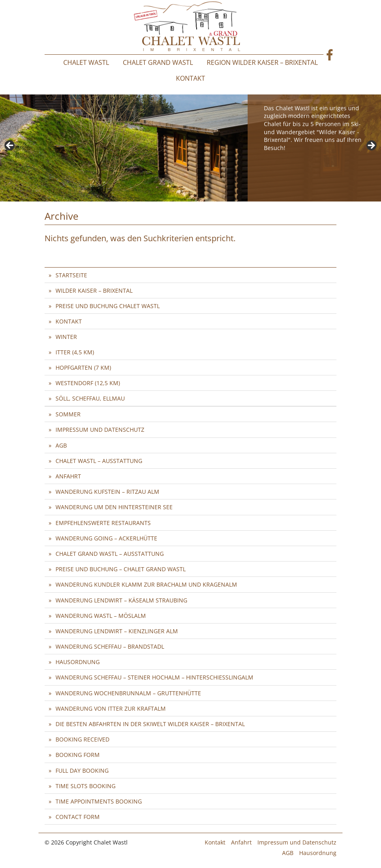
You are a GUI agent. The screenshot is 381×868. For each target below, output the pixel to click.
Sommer (68, 414)
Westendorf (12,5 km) (88, 383)
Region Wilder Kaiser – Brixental (262, 62)
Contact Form (78, 817)
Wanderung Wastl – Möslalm (101, 616)
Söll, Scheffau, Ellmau (90, 398)
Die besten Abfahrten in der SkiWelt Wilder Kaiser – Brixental (150, 724)
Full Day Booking (82, 770)
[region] (190, 148)
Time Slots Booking (86, 786)
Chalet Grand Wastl (158, 62)
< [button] (10, 146)
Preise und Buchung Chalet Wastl (108, 306)
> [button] (371, 146)
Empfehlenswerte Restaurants (103, 523)
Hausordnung (78, 662)
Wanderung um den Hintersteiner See (114, 507)
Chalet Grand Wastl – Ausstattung (110, 554)
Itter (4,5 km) (75, 352)
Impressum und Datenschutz (100, 430)
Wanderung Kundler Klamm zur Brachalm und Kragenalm (146, 584)
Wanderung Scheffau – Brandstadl (110, 646)
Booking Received (82, 739)
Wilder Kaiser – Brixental (94, 290)
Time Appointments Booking (99, 801)
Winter (66, 337)
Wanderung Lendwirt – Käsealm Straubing (121, 600)
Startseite (71, 275)
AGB (61, 445)
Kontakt (190, 78)
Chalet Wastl (86, 62)
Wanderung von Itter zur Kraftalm (111, 708)
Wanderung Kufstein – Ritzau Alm (107, 492)
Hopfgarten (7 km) (83, 368)
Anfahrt (68, 476)
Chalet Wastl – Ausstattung (99, 461)
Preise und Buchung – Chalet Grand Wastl (121, 569)
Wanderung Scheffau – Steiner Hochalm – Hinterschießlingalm (154, 677)
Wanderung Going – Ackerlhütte (106, 538)
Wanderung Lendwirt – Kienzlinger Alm (117, 631)
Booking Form (78, 755)
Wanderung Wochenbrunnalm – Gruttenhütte (128, 693)
